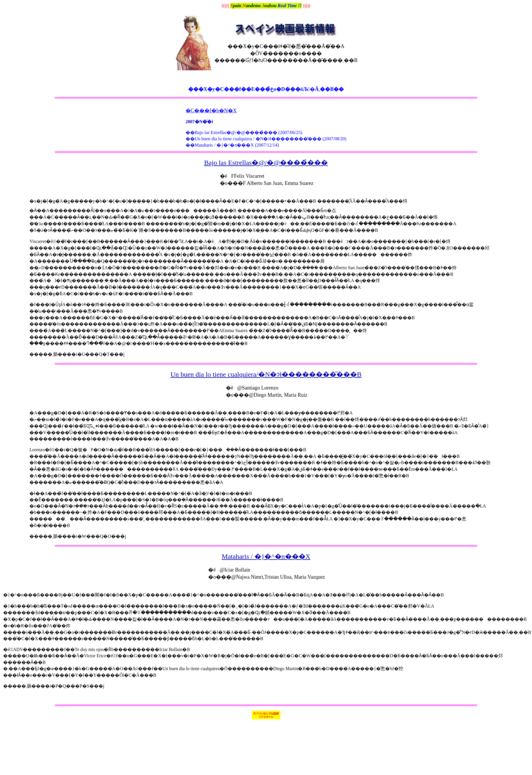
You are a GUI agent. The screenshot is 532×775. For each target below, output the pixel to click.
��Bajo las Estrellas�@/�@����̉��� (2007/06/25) (244, 132)
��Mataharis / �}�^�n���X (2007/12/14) (232, 145)
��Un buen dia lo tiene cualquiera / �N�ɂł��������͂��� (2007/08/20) (266, 139)
